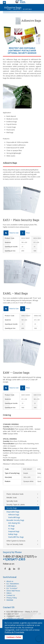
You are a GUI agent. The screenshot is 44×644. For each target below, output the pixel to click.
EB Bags (11, 526)
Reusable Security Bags (15, 520)
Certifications (11, 586)
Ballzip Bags (13, 534)
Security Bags (27, 9)
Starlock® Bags (14, 517)
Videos (9, 593)
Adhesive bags (14, 515)
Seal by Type (17, 9)
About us (10, 581)
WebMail (10, 600)
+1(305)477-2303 (14, 559)
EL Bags (11, 529)
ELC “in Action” (12, 588)
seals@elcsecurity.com (15, 619)
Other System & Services (16, 541)
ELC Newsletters (13, 584)
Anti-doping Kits (14, 523)
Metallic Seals (12, 497)
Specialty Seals (12, 501)
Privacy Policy (12, 598)
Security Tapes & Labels (16, 505)
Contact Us (11, 595)
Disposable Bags (15, 12)
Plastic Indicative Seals (15, 494)
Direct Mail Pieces (13, 591)
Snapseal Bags (14, 531)
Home (9, 9)
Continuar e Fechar (14, 637)
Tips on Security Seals (15, 544)
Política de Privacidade (14, 632)
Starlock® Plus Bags (16, 537)
